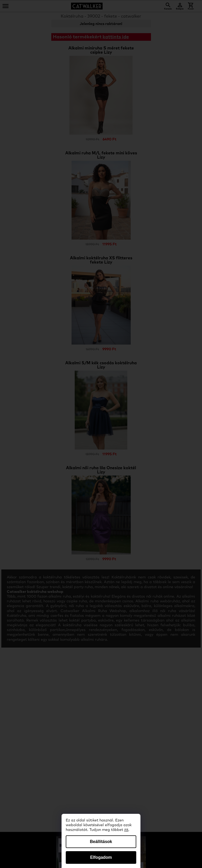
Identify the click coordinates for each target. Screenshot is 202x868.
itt (126, 830)
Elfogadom (101, 857)
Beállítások (101, 842)
